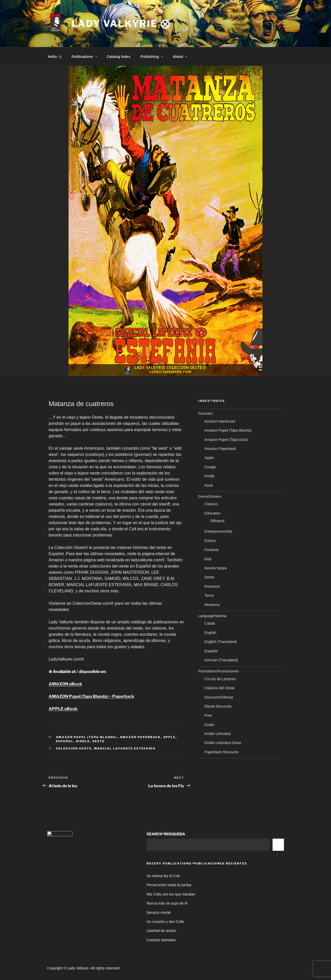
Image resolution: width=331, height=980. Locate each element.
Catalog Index (119, 57)
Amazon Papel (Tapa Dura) (226, 440)
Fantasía (212, 550)
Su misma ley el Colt (163, 876)
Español (65, 741)
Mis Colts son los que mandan (171, 894)
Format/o (206, 414)
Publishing (152, 57)
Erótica (210, 541)
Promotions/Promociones (219, 671)
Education (213, 513)
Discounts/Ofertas (219, 697)
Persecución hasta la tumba (169, 885)
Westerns (212, 605)
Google (210, 467)
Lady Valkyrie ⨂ (121, 24)
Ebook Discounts (218, 706)
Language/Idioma (212, 616)
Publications (85, 57)
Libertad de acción (161, 931)
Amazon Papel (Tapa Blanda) (87, 737)
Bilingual (218, 521)
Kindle (83, 741)
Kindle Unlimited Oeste (223, 743)
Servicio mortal (159, 913)
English (210, 633)
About (180, 57)
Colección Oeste (74, 748)
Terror (209, 595)
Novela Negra (216, 568)
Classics (211, 504)
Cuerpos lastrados (161, 940)
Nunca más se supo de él (167, 903)
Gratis (209, 725)
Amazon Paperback (140, 737)
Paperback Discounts (222, 752)
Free (208, 715)
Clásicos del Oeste (220, 688)
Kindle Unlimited (218, 734)
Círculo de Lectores (220, 679)
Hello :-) (55, 57)
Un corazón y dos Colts (165, 922)
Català (210, 623)
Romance (212, 586)
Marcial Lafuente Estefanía (125, 748)
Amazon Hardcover (220, 421)
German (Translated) (221, 660)
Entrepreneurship (218, 531)
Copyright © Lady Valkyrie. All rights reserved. (84, 968)
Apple (170, 737)
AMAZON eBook (65, 684)
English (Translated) (221, 642)
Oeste (99, 741)
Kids (208, 559)
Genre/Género (210, 496)
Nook (209, 485)
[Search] (278, 845)
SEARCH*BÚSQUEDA (166, 834)
